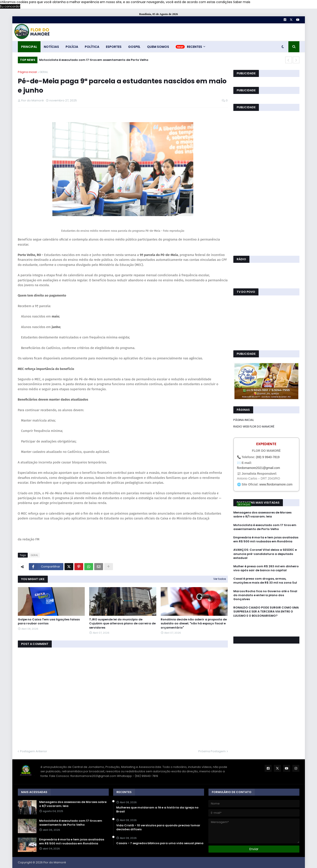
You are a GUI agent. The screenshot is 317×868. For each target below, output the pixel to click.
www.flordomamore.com (276, 484)
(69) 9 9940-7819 (268, 457)
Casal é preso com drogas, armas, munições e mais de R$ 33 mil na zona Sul (265, 581)
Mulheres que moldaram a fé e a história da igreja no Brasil (157, 810)
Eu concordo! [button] (10, 6)
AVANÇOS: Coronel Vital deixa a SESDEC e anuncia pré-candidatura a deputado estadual (265, 554)
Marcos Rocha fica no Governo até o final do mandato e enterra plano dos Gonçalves (265, 595)
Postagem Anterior (34, 751)
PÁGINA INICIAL (244, 420)
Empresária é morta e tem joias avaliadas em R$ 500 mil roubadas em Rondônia (266, 539)
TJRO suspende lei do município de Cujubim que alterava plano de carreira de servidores (122, 623)
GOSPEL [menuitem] (134, 47)
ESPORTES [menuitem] (114, 47)
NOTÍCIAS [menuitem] (51, 47)
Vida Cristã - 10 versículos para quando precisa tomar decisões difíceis (158, 827)
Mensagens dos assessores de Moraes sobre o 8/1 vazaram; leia (262, 515)
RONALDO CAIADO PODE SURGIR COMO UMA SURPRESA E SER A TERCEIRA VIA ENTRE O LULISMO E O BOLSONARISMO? (266, 612)
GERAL (44, 72)
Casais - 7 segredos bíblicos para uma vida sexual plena (160, 843)
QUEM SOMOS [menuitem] (158, 47)
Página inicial (27, 72)
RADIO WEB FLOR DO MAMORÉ (254, 427)
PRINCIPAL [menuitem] (29, 47)
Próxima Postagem (212, 751)
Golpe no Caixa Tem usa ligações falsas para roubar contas (49, 622)
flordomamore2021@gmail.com (259, 468)
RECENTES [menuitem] (194, 47)
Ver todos (220, 579)
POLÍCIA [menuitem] (72, 47)
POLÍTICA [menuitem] (92, 47)
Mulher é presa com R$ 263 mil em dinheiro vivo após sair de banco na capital (266, 568)
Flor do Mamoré (55, 862)
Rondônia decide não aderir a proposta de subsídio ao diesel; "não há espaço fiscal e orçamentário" (194, 623)
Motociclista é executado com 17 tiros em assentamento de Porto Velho (94, 60)
